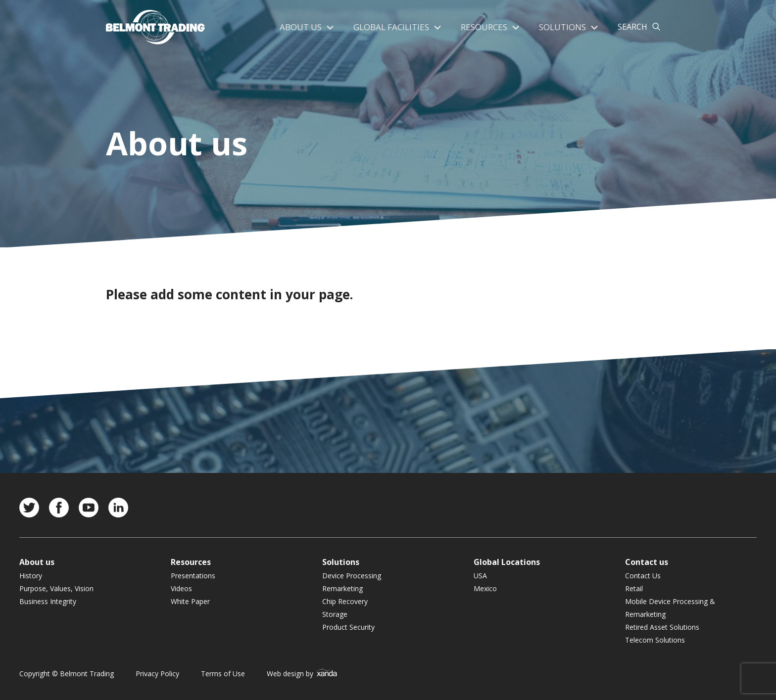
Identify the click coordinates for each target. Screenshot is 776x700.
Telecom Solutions (655, 640)
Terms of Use (223, 674)
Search (632, 27)
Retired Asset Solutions (662, 627)
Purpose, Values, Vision (56, 588)
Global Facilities (396, 27)
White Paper (190, 601)
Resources (486, 27)
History (31, 576)
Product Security (348, 627)
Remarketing (342, 588)
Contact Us (643, 576)
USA (480, 576)
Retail (634, 588)
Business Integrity (48, 601)
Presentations (193, 576)
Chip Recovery (345, 601)
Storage (335, 614)
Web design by (302, 674)
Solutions (563, 27)
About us (308, 27)
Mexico (485, 588)
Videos (181, 588)
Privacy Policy (157, 674)
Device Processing (352, 576)
